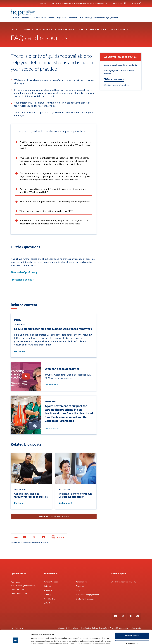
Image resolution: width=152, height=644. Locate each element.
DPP (81, 18)
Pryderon (61, 18)
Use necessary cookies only (132, 637)
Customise (132, 630)
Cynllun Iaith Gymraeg (85, 599)
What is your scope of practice (120, 57)
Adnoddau (67, 3)
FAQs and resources (114, 79)
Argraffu (58, 537)
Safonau (51, 18)
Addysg (88, 18)
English (43, 3)
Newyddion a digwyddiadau (106, 18)
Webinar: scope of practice (116, 85)
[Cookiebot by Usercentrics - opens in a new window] (15, 639)
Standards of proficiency (24, 272)
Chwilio (137, 3)
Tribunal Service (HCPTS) (125, 582)
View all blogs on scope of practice (54, 516)
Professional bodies (21, 280)
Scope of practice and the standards (120, 65)
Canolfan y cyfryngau (83, 3)
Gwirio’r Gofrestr (21, 18)
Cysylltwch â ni (101, 3)
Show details (37, 639)
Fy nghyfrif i (120, 3)
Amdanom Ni (40, 18)
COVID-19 (54, 3)
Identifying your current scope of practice (119, 72)
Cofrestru (72, 18)
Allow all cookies (132, 622)
